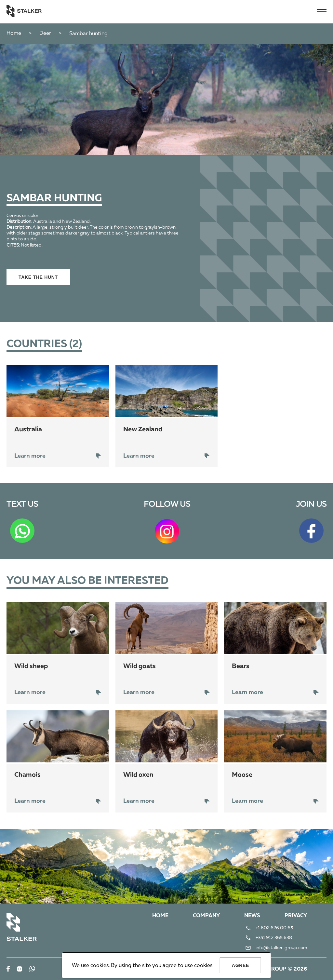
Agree (240, 965)
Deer (45, 34)
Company (206, 916)
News (252, 916)
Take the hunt (38, 277)
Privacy (296, 916)
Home (14, 34)
